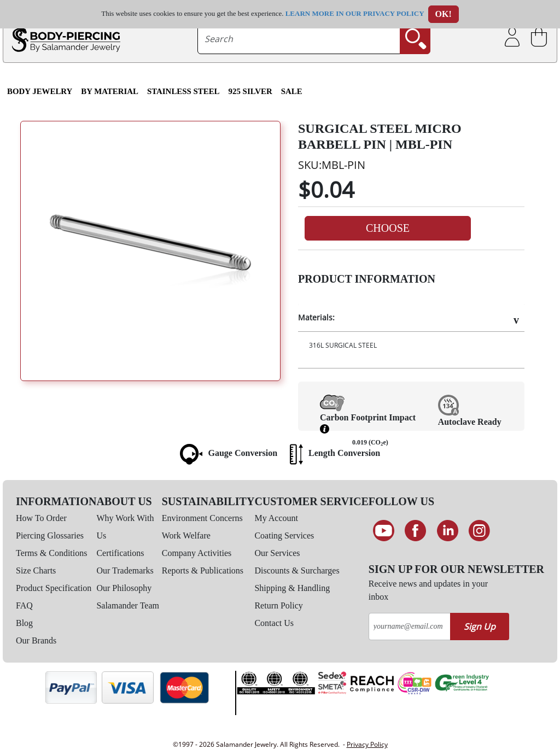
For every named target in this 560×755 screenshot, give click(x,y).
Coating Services (284, 535)
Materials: (316, 317)
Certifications (120, 553)
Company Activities (197, 553)
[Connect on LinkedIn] (448, 531)
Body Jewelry (40, 91)
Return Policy (278, 605)
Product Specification (54, 588)
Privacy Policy (367, 744)
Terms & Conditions (51, 553)
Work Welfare (186, 535)
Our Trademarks (125, 570)
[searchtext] (299, 39)
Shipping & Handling (292, 588)
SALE (292, 91)
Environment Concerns (202, 518)
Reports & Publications (203, 570)
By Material (110, 91)
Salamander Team (128, 605)
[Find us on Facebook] (415, 531)
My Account (276, 518)
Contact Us (274, 623)
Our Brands (36, 640)
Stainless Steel (183, 91)
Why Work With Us (125, 527)
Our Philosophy (124, 588)
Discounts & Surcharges (297, 570)
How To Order (41, 518)
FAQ (24, 605)
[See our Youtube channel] (384, 531)
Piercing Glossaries (50, 535)
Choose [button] (388, 228)
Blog (24, 623)
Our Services (277, 553)
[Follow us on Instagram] (480, 531)
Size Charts (36, 570)
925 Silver (250, 91)
